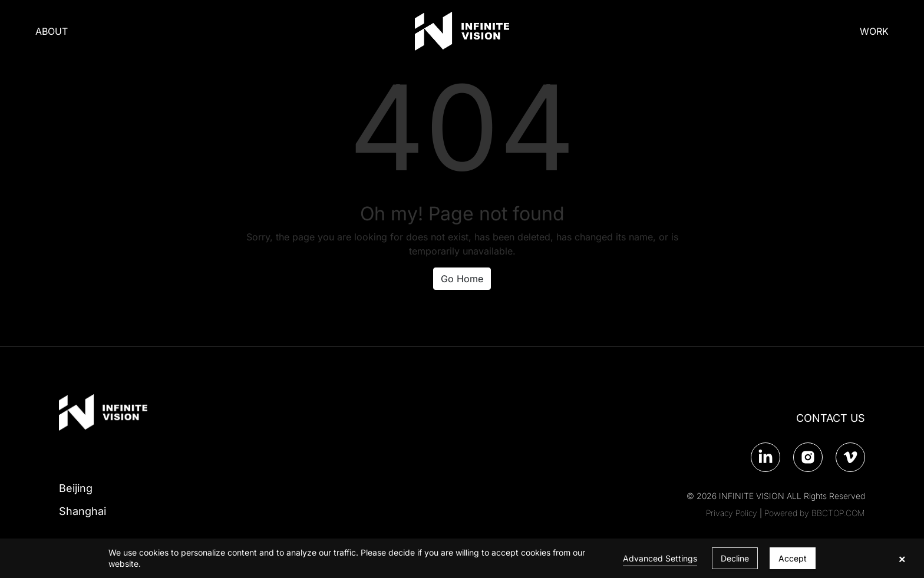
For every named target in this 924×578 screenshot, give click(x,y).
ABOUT (52, 31)
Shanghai (82, 511)
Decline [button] (735, 558)
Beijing (76, 488)
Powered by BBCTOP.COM (815, 513)
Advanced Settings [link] (660, 558)
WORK (874, 31)
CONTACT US (831, 418)
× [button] (902, 559)
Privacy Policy (732, 513)
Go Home (462, 279)
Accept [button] (793, 558)
